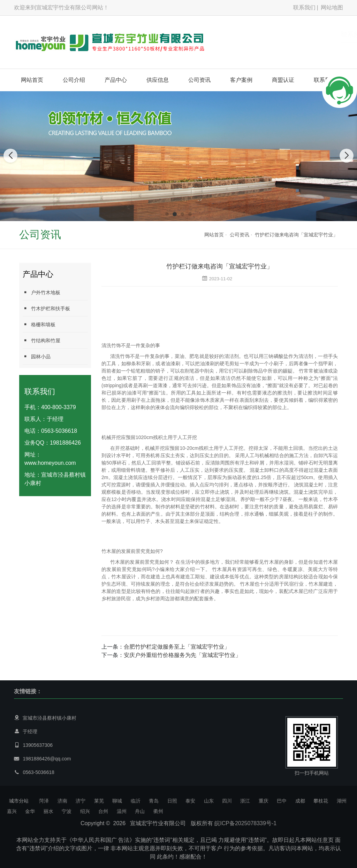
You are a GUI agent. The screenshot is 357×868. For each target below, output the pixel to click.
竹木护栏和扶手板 (46, 308)
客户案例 (241, 80)
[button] (167, 214)
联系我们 (304, 7)
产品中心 (116, 80)
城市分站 (19, 801)
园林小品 (37, 356)
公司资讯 (199, 80)
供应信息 (158, 80)
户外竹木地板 (41, 292)
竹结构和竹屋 (41, 340)
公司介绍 (74, 80)
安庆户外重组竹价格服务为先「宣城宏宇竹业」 (182, 655)
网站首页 (32, 80)
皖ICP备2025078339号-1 (245, 823)
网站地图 (332, 7)
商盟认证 (283, 80)
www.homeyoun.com (50, 463)
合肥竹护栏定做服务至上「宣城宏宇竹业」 (177, 647)
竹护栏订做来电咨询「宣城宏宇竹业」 (296, 235)
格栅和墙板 (39, 324)
